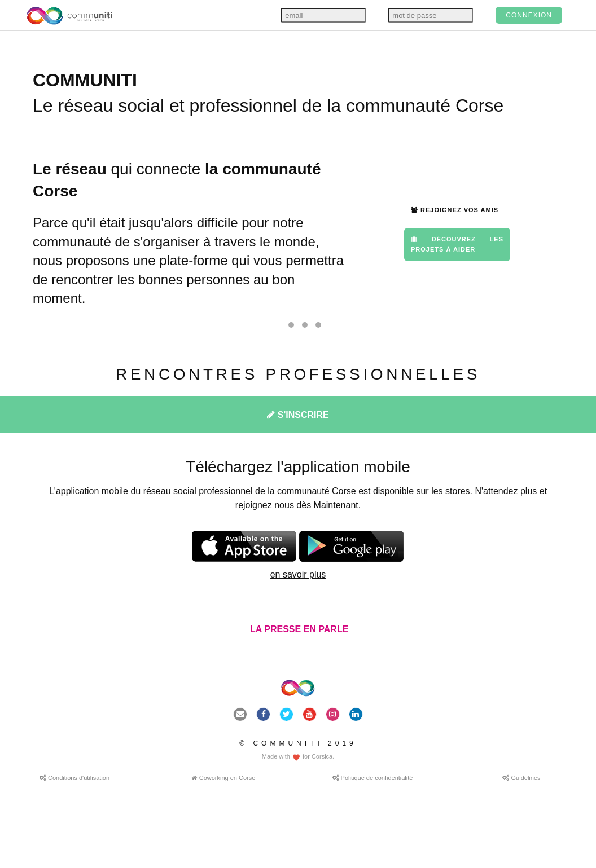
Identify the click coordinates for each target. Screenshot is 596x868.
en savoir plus (298, 574)
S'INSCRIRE (298, 415)
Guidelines (521, 778)
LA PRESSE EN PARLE (298, 629)
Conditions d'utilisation (74, 778)
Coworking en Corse (224, 778)
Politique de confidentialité (373, 778)
